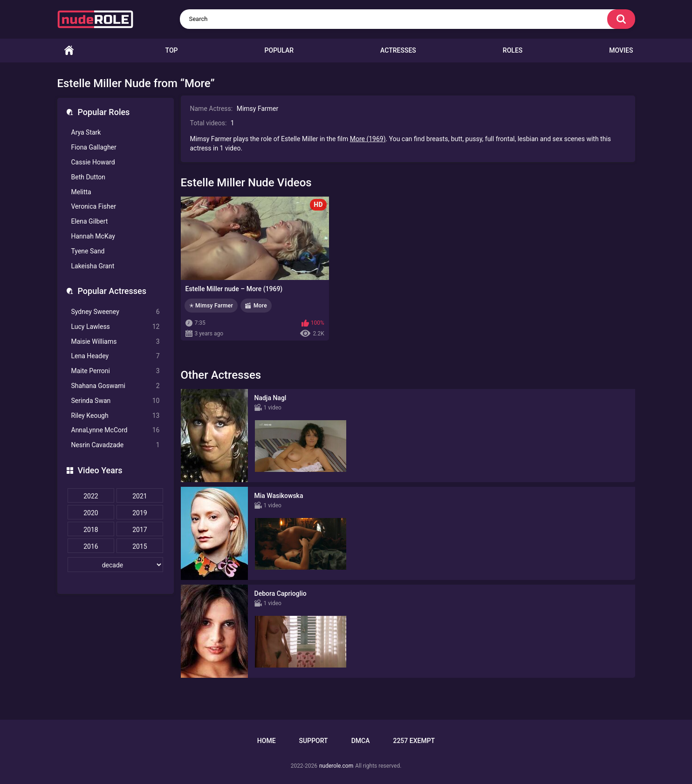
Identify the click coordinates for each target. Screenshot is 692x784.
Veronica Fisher (94, 206)
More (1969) (368, 139)
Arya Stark (86, 132)
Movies (621, 50)
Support (314, 741)
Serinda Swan (116, 401)
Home (69, 51)
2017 (140, 530)
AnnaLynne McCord (116, 430)
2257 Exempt (414, 741)
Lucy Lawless (116, 327)
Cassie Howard (93, 162)
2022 (91, 496)
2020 (91, 513)
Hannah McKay (93, 236)
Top (172, 50)
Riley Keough (116, 416)
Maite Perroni (116, 371)
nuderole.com (336, 766)
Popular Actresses (112, 291)
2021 (140, 496)
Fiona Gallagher (94, 147)
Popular (279, 50)
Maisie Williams (116, 342)
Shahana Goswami (116, 386)
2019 (140, 513)
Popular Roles (104, 112)
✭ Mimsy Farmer (211, 306)
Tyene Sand (88, 251)
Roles (513, 50)
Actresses (398, 50)
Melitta (81, 192)
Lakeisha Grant (93, 266)
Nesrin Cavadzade (116, 445)
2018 (91, 530)
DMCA (361, 741)
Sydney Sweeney (116, 312)
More (260, 306)
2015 (140, 546)
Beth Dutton (89, 177)
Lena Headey (116, 356)
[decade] (116, 565)
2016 (91, 546)
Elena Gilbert (90, 221)
